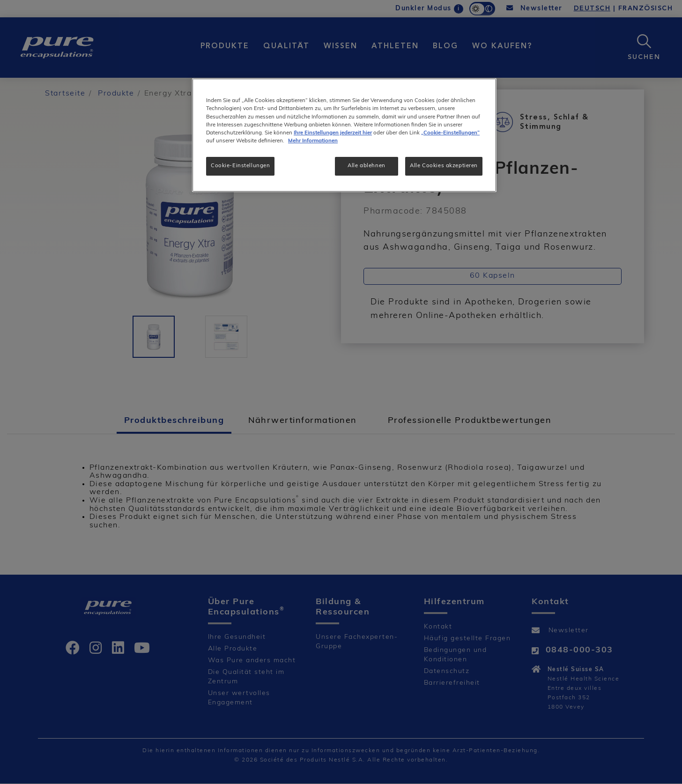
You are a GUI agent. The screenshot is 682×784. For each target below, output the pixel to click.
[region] (344, 135)
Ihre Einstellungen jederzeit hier (333, 133)
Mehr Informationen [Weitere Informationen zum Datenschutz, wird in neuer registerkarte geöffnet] (313, 141)
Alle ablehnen (366, 166)
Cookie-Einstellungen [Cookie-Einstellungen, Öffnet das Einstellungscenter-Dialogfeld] (240, 166)
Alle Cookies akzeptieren (444, 166)
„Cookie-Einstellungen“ (450, 133)
